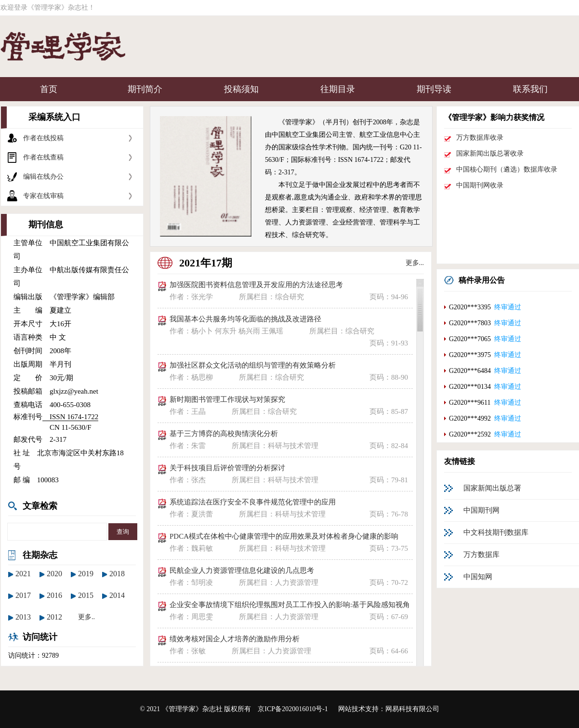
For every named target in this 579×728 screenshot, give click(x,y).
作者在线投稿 (43, 138)
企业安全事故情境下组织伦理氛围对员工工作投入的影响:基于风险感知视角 (290, 605)
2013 (23, 617)
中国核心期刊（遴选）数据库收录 (507, 169)
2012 (54, 617)
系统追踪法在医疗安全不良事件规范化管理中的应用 (253, 502)
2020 (54, 574)
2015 (86, 595)
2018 (117, 574)
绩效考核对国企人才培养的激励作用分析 (235, 639)
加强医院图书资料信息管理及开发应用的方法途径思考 (256, 285)
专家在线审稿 (43, 196)
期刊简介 (145, 89)
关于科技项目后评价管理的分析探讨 (227, 468)
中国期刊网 (481, 510)
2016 (54, 595)
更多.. (86, 617)
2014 (117, 595)
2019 (86, 574)
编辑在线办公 (43, 177)
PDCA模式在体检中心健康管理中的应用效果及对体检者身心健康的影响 (284, 536)
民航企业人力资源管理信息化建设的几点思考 (242, 570)
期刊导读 (434, 89)
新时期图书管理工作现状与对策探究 (227, 399)
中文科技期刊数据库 (496, 532)
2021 (23, 574)
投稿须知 (241, 89)
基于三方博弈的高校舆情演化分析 (224, 434)
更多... (415, 263)
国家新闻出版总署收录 (490, 153)
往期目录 (338, 89)
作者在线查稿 (43, 157)
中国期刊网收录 (480, 185)
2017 (23, 595)
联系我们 (530, 89)
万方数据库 (481, 555)
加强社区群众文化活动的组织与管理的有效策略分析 (253, 365)
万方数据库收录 (480, 138)
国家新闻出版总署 (492, 488)
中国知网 (478, 577)
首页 (49, 89)
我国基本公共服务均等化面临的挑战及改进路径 (245, 319)
